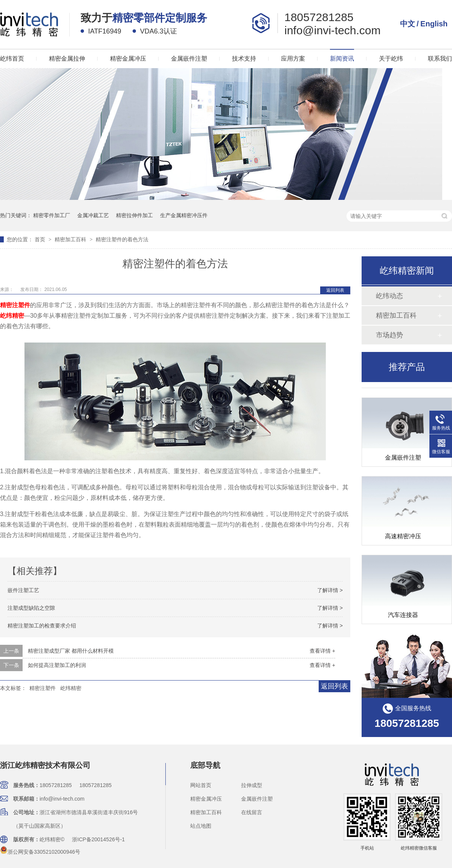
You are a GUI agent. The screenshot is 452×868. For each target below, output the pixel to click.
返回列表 (335, 290)
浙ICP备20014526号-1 (98, 839)
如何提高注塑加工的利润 (57, 665)
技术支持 (244, 59)
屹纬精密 (12, 316)
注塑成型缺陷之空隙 (31, 608)
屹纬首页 (12, 59)
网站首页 (201, 785)
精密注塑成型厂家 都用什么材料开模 (71, 651)
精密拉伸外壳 (403, 389)
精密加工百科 (71, 239)
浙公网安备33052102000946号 (40, 852)
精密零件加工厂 (52, 215)
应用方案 (293, 59)
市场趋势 (389, 335)
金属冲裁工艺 (93, 215)
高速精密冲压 (403, 547)
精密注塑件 (15, 305)
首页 (41, 239)
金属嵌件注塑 (189, 59)
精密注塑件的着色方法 (122, 239)
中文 (408, 24)
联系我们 (440, 59)
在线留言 (252, 812)
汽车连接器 (403, 625)
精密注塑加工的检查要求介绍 (42, 626)
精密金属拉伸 (67, 59)
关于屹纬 (391, 59)
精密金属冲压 (128, 59)
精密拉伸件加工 (134, 215)
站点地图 (201, 826)
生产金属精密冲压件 (184, 215)
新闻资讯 (342, 59)
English (434, 24)
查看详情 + (322, 651)
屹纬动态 (389, 296)
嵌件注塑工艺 (23, 590)
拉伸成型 (252, 785)
